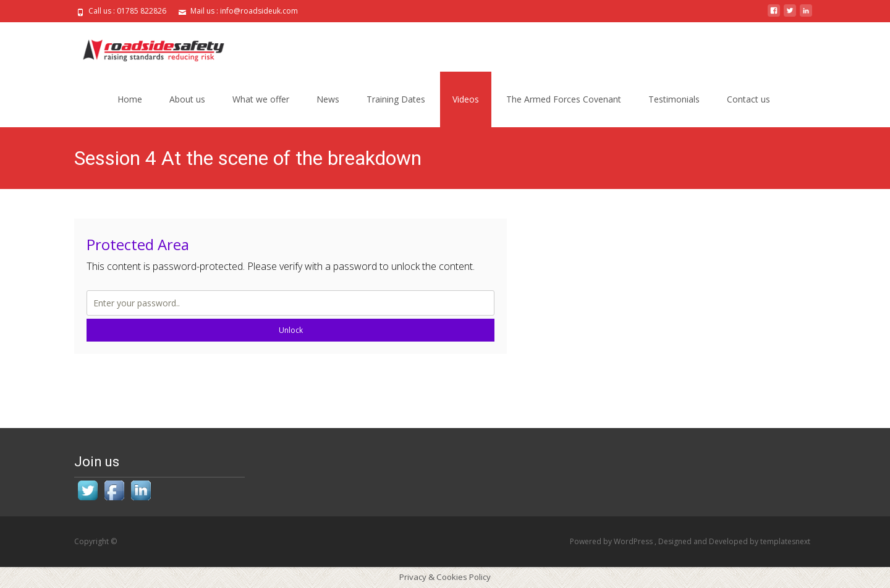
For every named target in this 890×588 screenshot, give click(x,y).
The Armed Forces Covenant (564, 99)
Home (130, 99)
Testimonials (674, 99)
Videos (466, 99)
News (328, 99)
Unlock (291, 330)
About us (187, 99)
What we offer (261, 99)
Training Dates (396, 99)
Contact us (748, 99)
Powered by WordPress (612, 541)
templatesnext (785, 541)
